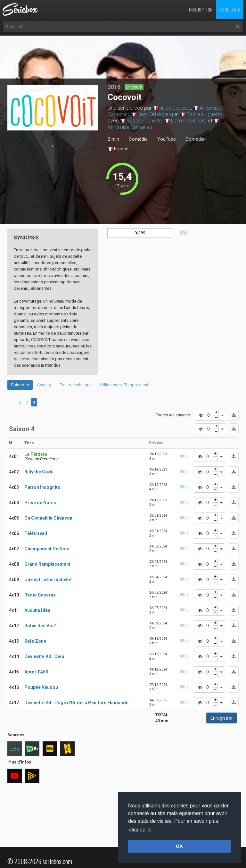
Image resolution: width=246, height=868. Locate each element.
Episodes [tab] (20, 385)
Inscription (201, 9)
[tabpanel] (53, 108)
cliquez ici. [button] (141, 830)
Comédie (138, 139)
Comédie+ (196, 139)
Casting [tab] (44, 385)
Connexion (230, 9)
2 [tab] (20, 402)
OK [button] (179, 846)
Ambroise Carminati (130, 127)
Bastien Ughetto (204, 114)
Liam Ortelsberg (155, 114)
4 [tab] (34, 402)
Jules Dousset (175, 108)
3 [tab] (27, 402)
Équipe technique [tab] (76, 385)
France (118, 149)
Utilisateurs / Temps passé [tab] (125, 385)
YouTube (167, 139)
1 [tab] (53, 146)
